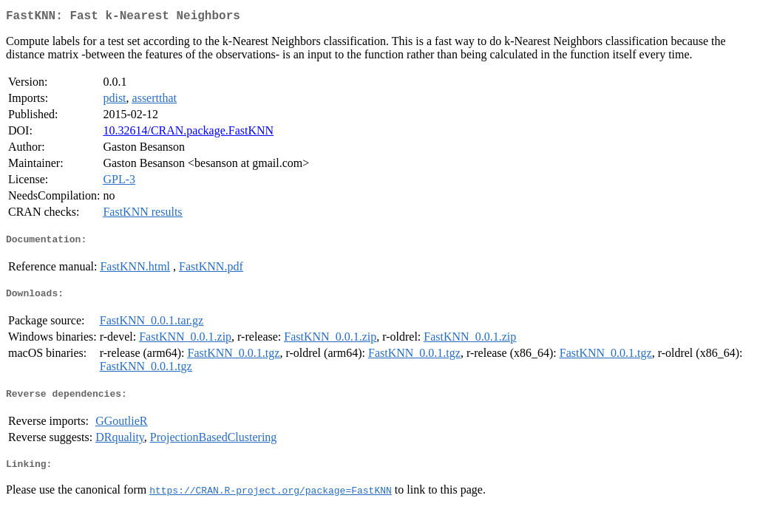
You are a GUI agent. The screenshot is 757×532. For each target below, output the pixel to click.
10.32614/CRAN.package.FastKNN (188, 133)
